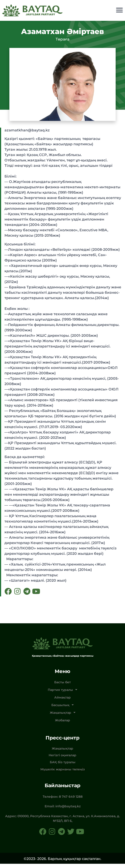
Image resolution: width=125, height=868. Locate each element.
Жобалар (62, 724)
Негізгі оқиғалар (62, 759)
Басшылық (62, 709)
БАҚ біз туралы (63, 766)
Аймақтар (62, 702)
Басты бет (62, 686)
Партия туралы (62, 694)
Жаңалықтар (63, 717)
